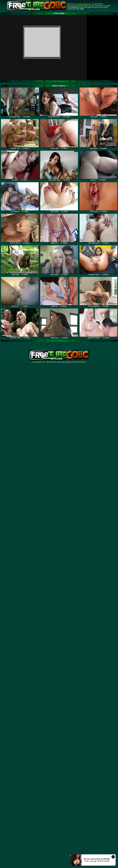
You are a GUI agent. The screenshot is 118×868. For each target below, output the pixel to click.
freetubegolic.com (38, 362)
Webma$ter (82, 362)
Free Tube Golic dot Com (83, 4)
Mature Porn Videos (82, 6)
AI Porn (91, 6)
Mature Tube (71, 6)
